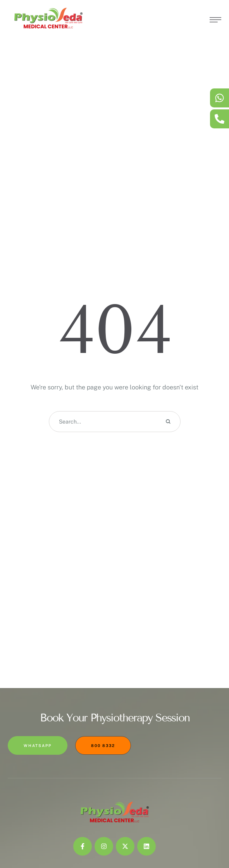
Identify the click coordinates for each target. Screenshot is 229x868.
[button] (208, 831)
